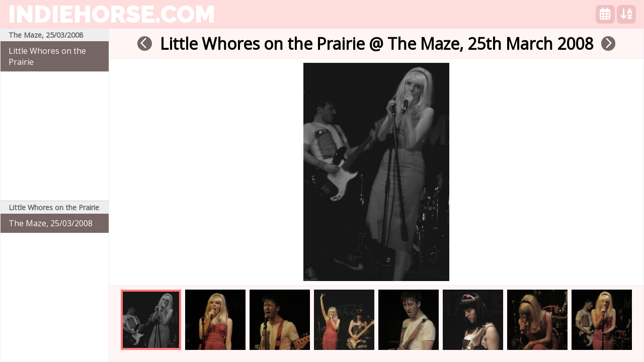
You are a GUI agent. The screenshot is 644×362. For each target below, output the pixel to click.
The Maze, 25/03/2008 (51, 223)
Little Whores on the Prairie (47, 56)
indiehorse (112, 14)
